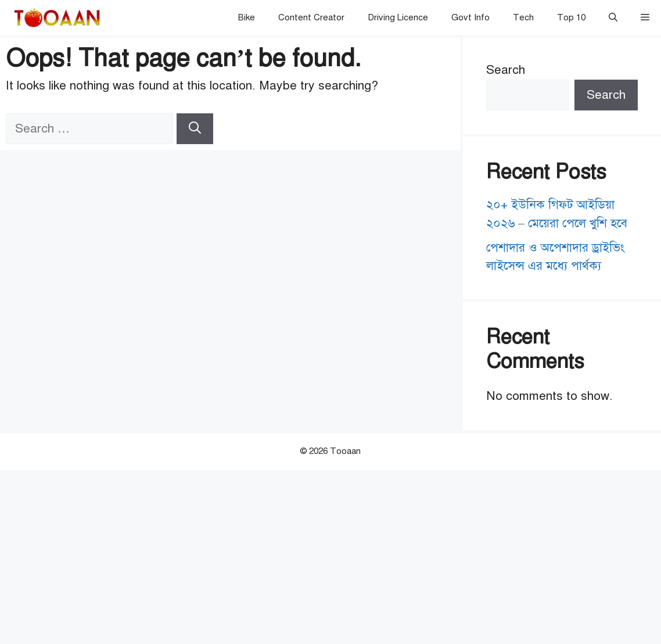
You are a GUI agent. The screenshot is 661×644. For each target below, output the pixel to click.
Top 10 (571, 17)
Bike (247, 17)
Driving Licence (398, 17)
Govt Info (470, 17)
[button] (613, 17)
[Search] (195, 129)
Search (506, 70)
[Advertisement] (330, 557)
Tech (523, 17)
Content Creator (311, 17)
